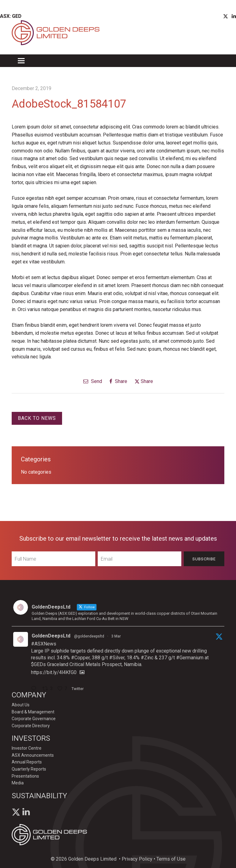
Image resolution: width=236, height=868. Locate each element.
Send (93, 381)
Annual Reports (27, 762)
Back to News (37, 418)
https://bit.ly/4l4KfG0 (54, 672)
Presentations (25, 776)
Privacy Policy (137, 859)
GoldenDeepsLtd (51, 636)
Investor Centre (27, 748)
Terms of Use (171, 859)
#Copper (80, 658)
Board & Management (33, 712)
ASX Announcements (33, 755)
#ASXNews (44, 644)
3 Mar (116, 636)
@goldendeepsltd (89, 636)
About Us (21, 705)
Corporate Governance (34, 719)
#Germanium (190, 658)
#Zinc (147, 658)
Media (18, 783)
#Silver (117, 658)
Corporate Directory (31, 726)
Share (118, 381)
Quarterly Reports (29, 769)
